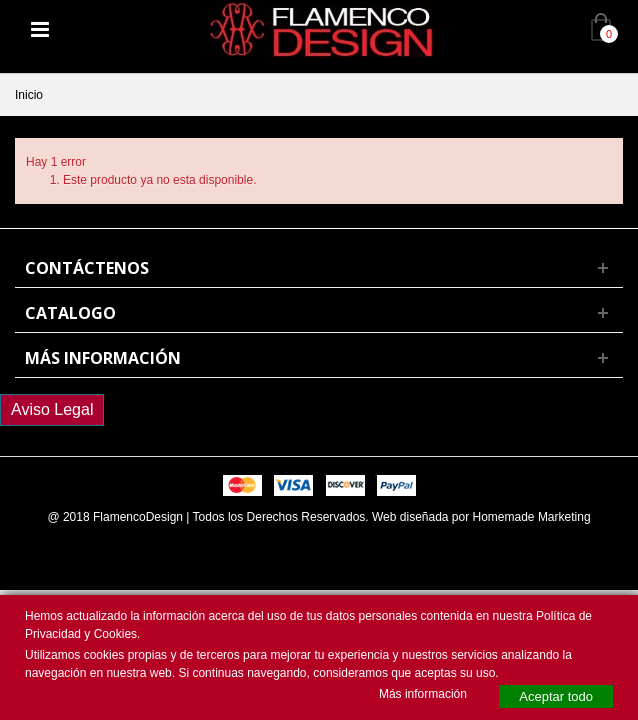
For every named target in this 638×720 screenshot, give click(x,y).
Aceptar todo (556, 696)
